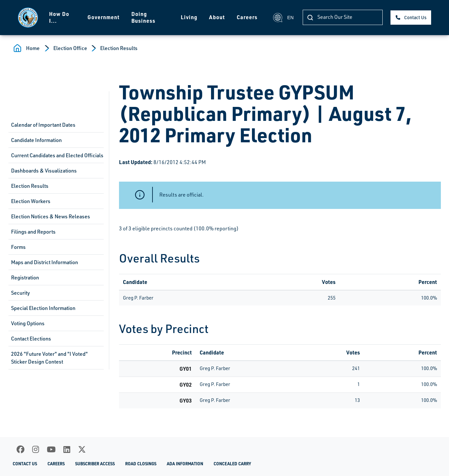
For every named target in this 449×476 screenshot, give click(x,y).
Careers (247, 17)
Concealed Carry (232, 464)
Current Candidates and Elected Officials (57, 155)
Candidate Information (36, 140)
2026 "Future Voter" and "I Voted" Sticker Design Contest (49, 358)
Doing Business (143, 17)
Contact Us (415, 17)
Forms (18, 247)
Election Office (70, 48)
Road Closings (141, 464)
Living (189, 17)
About (217, 17)
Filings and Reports (33, 232)
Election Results (119, 48)
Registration (25, 277)
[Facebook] (20, 449)
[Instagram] (36, 449)
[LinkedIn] (67, 449)
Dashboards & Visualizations (44, 171)
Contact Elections (31, 339)
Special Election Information (43, 308)
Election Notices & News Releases (51, 216)
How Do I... (59, 17)
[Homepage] (28, 18)
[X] (82, 449)
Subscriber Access (95, 464)
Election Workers (31, 201)
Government (104, 17)
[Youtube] (51, 449)
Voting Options (28, 323)
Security (20, 293)
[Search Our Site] (343, 17)
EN (283, 18)
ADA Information (185, 464)
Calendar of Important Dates (43, 125)
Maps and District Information (45, 262)
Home (33, 48)
